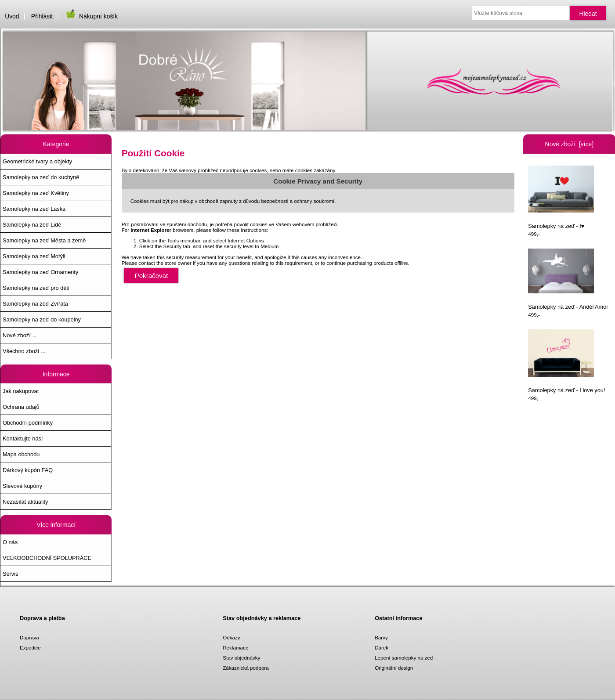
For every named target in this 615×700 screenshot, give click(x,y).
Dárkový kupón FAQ (28, 470)
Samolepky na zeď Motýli (34, 256)
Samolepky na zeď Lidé (32, 225)
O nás (10, 542)
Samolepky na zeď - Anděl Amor (568, 280)
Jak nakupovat (21, 391)
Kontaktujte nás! (23, 438)
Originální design (394, 668)
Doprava (29, 637)
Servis (10, 574)
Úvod (12, 16)
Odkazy (231, 637)
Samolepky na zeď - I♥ (561, 197)
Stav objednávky (241, 658)
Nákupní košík (91, 16)
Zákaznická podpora (246, 668)
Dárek (382, 648)
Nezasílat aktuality (25, 502)
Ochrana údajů (21, 407)
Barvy (381, 637)
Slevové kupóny (22, 486)
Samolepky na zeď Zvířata (35, 304)
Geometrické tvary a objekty (37, 161)
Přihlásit (42, 16)
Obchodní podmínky (28, 423)
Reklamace (235, 648)
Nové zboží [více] (570, 144)
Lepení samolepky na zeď (404, 658)
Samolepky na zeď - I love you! (566, 361)
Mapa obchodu (21, 454)
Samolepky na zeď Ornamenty (40, 272)
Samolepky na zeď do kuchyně (41, 177)
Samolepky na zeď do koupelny (42, 319)
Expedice (30, 648)
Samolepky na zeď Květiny (36, 193)
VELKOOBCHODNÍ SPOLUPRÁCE (47, 558)
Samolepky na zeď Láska (34, 209)
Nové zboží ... (20, 335)
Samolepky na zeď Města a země (44, 240)
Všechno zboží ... (24, 351)
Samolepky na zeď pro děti (36, 288)
